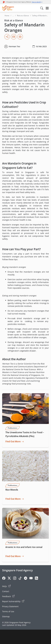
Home (7, 16)
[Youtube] (31, 579)
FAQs (6, 586)
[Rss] (36, 579)
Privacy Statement (10, 606)
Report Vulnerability (13, 601)
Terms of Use (8, 611)
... (13, 16)
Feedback (8, 596)
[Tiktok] (20, 579)
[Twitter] (9, 579)
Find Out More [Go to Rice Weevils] (13, 499)
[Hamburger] (47, 8)
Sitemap (6, 616)
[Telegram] (26, 579)
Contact (6, 591)
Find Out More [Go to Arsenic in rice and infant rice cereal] (13, 556)
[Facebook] (4, 579)
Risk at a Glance (23, 16)
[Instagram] (15, 579)
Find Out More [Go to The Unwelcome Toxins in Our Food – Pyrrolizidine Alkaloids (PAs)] (13, 442)
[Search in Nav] (42, 8)
